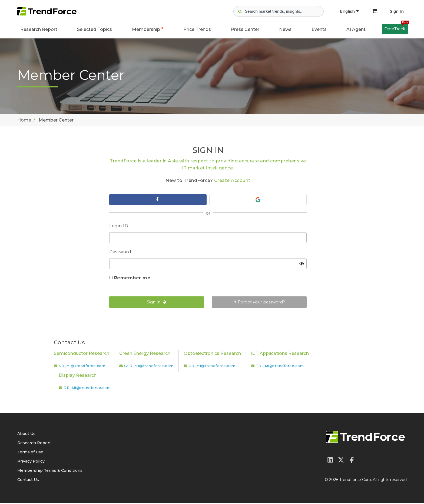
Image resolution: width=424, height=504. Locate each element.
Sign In (397, 11)
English (349, 11)
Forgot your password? (259, 303)
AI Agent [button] (356, 29)
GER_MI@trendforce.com (149, 366)
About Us (26, 434)
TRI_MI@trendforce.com (280, 366)
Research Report (39, 29)
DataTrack (396, 28)
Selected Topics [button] (95, 29)
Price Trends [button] (197, 29)
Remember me (132, 279)
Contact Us (28, 480)
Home (24, 120)
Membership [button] (146, 29)
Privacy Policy (31, 462)
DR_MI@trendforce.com (87, 388)
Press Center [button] (245, 29)
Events (319, 29)
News (285, 29)
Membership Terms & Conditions (50, 471)
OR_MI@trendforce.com (212, 366)
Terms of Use (30, 453)
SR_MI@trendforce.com (82, 366)
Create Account (232, 180)
